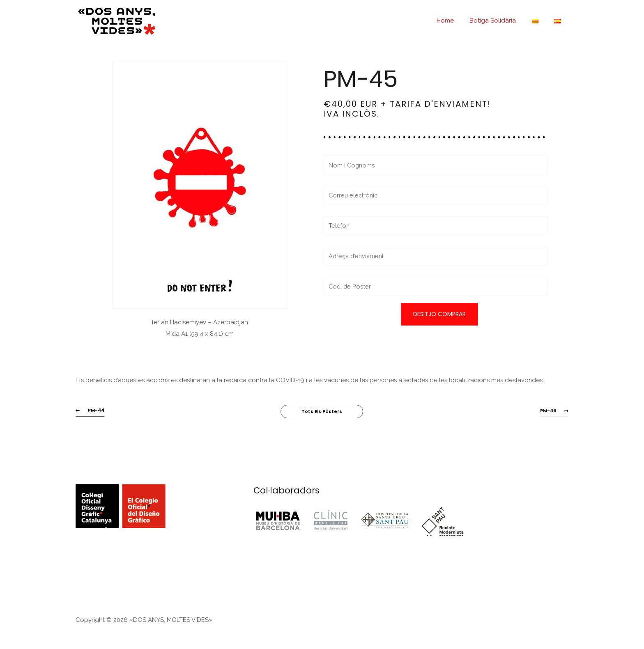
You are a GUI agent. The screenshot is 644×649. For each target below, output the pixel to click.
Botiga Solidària (501, 21)
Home (457, 21)
